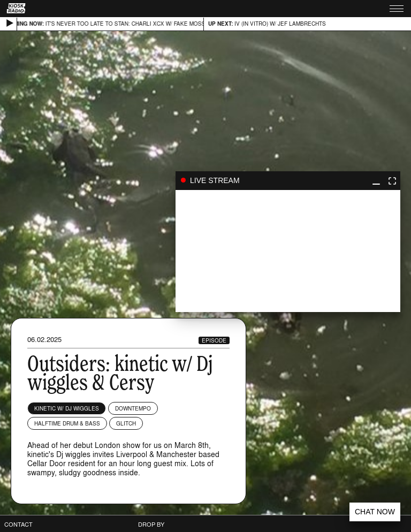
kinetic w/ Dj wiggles (67, 408)
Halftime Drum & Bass (67, 423)
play (288, 251)
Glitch (126, 423)
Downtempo (133, 408)
